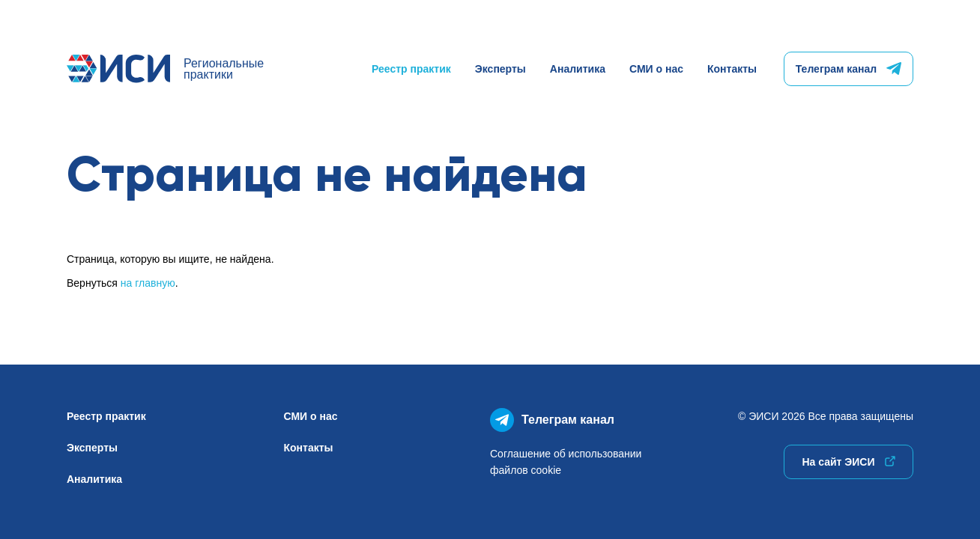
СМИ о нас (656, 69)
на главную (148, 283)
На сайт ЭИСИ (848, 462)
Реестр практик (411, 69)
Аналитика (578, 69)
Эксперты (500, 69)
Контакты (732, 69)
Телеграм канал (849, 69)
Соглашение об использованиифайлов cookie (566, 462)
